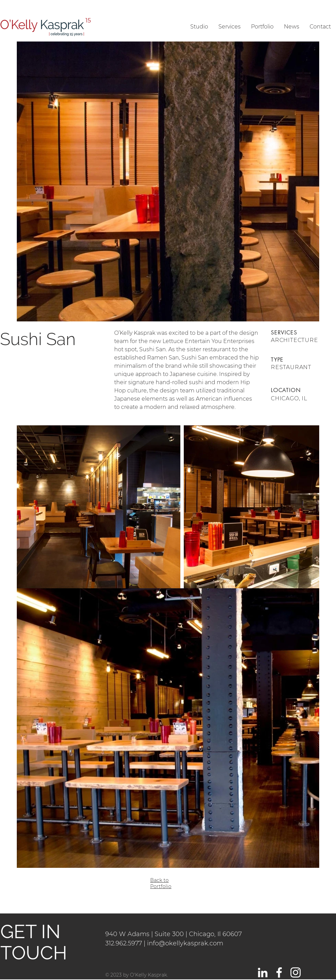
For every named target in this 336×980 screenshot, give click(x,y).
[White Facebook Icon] (279, 972)
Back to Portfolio (161, 883)
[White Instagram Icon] (296, 972)
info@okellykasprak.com (185, 943)
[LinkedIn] (263, 972)
